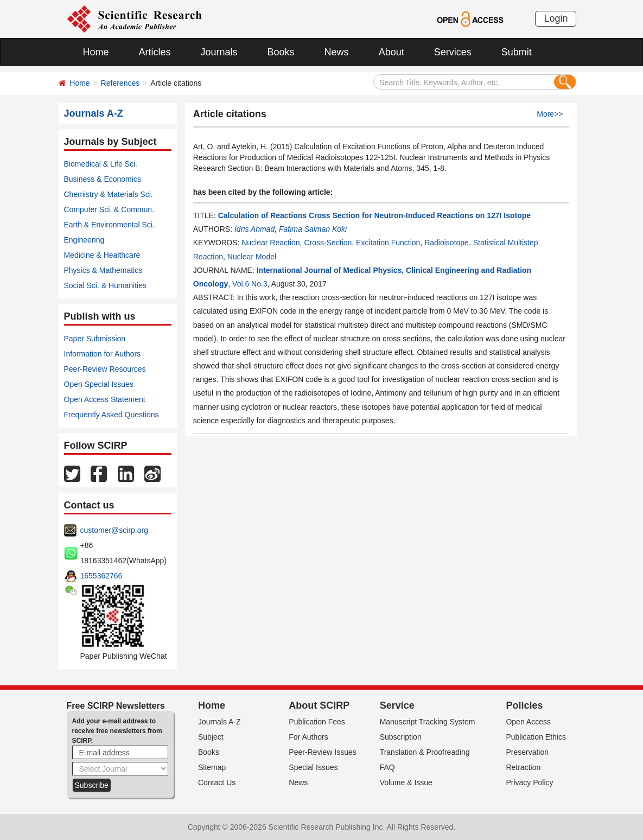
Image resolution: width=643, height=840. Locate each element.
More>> (550, 114)
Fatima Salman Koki (313, 229)
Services (453, 52)
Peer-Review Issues (323, 752)
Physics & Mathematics (103, 270)
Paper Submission (95, 339)
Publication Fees (317, 722)
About (391, 52)
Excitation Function (388, 243)
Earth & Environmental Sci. (109, 225)
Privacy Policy (529, 782)
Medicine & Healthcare (102, 255)
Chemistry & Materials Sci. (109, 194)
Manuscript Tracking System (428, 722)
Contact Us (217, 782)
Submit (517, 52)
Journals (219, 52)
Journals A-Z (219, 722)
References (120, 83)
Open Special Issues (99, 384)
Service (397, 705)
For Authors (308, 737)
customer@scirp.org (114, 530)
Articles (155, 52)
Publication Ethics (536, 737)
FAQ (387, 767)
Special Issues (313, 767)
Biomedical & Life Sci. (101, 164)
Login (556, 18)
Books (281, 52)
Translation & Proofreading (425, 752)
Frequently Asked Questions (112, 415)
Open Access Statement (105, 399)
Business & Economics (103, 179)
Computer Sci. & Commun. (109, 209)
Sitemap (212, 767)
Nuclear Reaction (270, 243)
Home (96, 52)
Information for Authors (103, 354)
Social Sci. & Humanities (106, 285)
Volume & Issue (406, 782)
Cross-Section (328, 243)
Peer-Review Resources (105, 369)
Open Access (528, 722)
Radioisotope (447, 243)
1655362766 (101, 576)
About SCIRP (319, 705)
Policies (524, 705)
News (337, 52)
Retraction (523, 767)
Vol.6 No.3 (250, 284)
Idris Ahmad (254, 229)
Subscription (401, 737)
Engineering (84, 240)
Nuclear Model (252, 257)
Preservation (527, 752)
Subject (211, 737)
